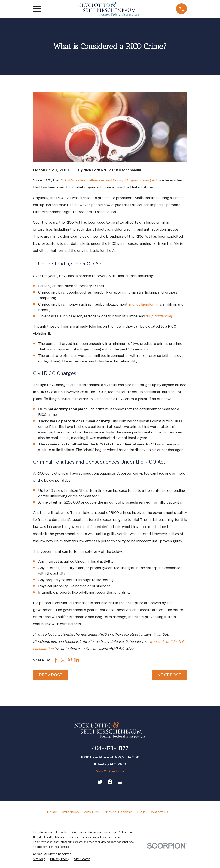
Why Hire (91, 812)
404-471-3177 (110, 748)
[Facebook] (110, 782)
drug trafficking (159, 316)
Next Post (169, 675)
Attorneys (70, 812)
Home (52, 812)
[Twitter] (100, 782)
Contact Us (159, 812)
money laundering (144, 304)
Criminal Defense (118, 812)
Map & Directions (110, 771)
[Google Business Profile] (120, 782)
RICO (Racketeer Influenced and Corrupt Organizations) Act (108, 180)
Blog (141, 812)
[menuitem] (39, 859)
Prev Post (51, 675)
